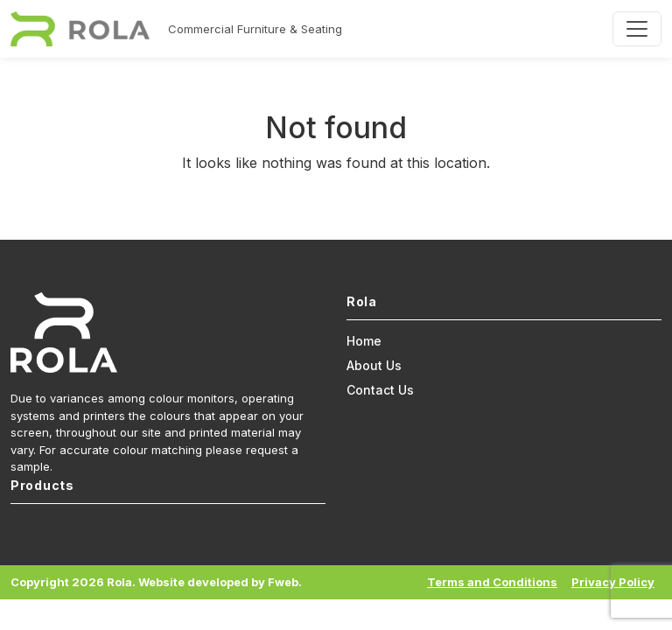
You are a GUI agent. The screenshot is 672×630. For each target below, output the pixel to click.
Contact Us (380, 390)
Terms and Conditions (492, 582)
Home (364, 341)
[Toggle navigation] (637, 29)
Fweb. (285, 582)
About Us (374, 365)
